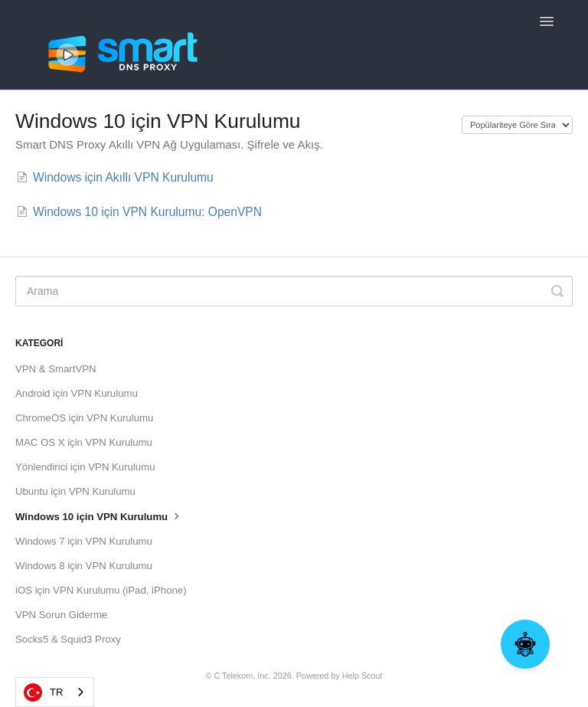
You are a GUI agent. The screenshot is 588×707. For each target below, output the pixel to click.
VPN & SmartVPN (56, 369)
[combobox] (55, 692)
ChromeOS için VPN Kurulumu (84, 418)
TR (43, 692)
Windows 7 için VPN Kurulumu (84, 541)
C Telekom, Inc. (242, 676)
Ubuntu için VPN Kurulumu (75, 491)
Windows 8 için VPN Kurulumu (84, 566)
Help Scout (363, 676)
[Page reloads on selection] (517, 125)
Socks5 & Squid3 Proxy (68, 639)
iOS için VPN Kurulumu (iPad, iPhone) (101, 590)
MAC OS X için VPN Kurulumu (84, 442)
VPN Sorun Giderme (61, 615)
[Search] (294, 291)
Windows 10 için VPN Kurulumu (99, 516)
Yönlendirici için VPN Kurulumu (85, 467)
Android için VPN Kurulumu (77, 393)
